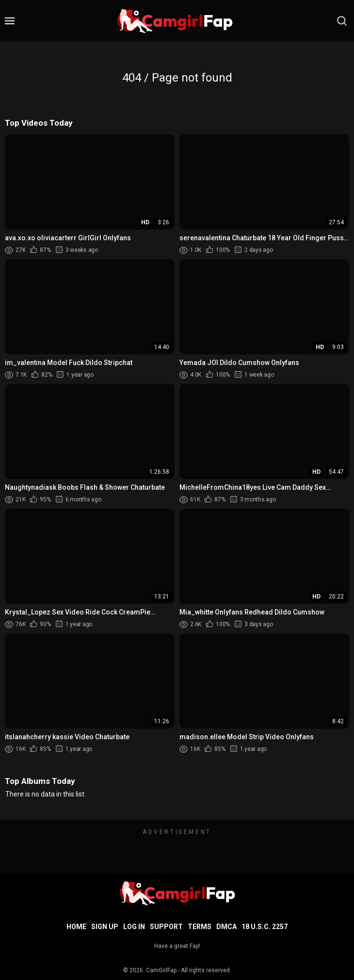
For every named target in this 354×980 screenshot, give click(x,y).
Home (76, 927)
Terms (200, 927)
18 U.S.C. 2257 (265, 927)
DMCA (226, 927)
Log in (134, 927)
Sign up (105, 927)
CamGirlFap (161, 970)
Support (166, 927)
